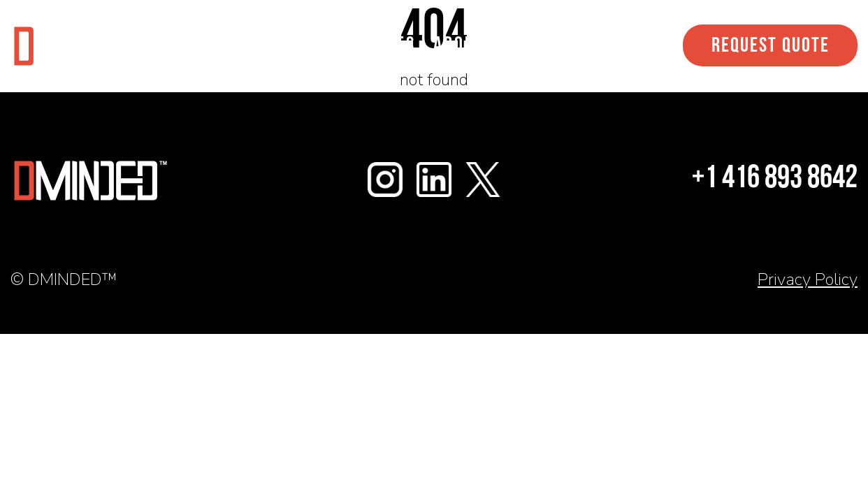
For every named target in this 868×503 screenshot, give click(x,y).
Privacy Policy (808, 279)
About (459, 46)
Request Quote (771, 46)
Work (299, 46)
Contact (538, 46)
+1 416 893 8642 (775, 179)
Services (377, 46)
